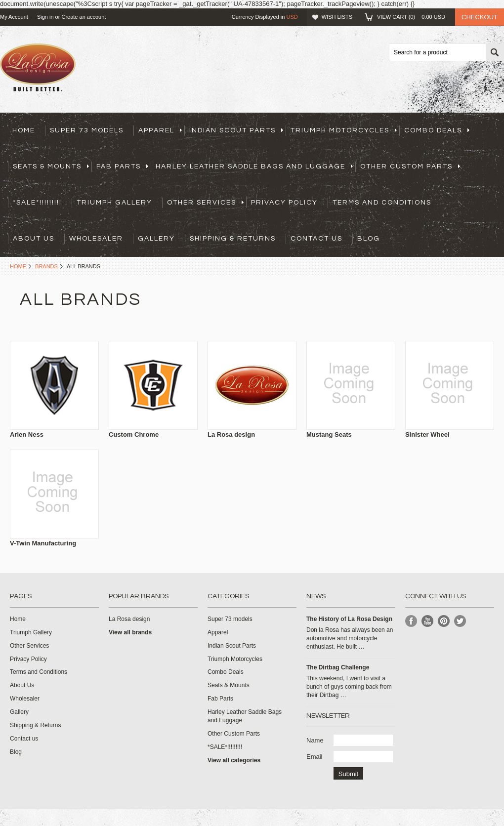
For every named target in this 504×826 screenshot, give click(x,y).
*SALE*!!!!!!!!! (37, 203)
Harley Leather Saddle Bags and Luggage (254, 166)
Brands (46, 266)
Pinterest (444, 621)
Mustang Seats (329, 434)
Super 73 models (87, 130)
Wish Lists (337, 17)
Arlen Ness (27, 434)
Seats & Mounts (51, 166)
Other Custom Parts (410, 166)
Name (315, 740)
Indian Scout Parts (236, 130)
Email (315, 757)
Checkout (480, 17)
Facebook (411, 621)
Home (18, 266)
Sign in (45, 17)
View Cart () (411, 17)
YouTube (428, 621)
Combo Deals (437, 130)
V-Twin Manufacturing (43, 543)
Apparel (160, 130)
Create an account (84, 17)
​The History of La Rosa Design (349, 619)
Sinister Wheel (427, 434)
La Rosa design (231, 434)
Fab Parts (122, 166)
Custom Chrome (134, 434)
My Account (14, 17)
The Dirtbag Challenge (338, 667)
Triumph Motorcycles (344, 130)
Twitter (460, 621)
